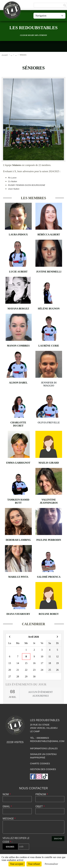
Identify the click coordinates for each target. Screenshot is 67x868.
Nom (7, 794)
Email (7, 806)
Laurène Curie (49, 346)
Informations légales (44, 748)
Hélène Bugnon (49, 309)
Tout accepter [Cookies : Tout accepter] (17, 864)
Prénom (42, 794)
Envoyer (58, 839)
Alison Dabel (18, 383)
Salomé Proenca (49, 577)
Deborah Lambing (18, 540)
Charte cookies (40, 764)
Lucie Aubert (18, 272)
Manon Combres (18, 346)
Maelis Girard (49, 463)
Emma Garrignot (18, 463)
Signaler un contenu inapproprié (43, 756)
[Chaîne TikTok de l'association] (45, 776)
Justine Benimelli (49, 272)
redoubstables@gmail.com (47, 741)
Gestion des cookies (43, 769)
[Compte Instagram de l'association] (39, 776)
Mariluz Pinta (18, 577)
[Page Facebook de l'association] (33, 776)
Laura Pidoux (18, 235)
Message (9, 818)
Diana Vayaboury (18, 614)
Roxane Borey (49, 614)
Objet (40, 806)
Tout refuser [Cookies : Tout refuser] (34, 864)
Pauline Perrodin (49, 540)
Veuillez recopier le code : (16, 840)
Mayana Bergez (18, 309)
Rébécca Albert (49, 235)
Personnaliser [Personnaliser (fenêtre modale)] (51, 864)
